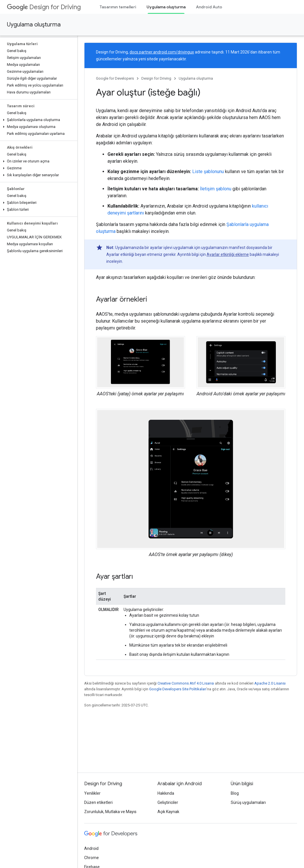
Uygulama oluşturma (34, 25)
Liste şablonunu (208, 172)
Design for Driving (44, 7)
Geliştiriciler (168, 802)
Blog (235, 793)
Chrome (92, 858)
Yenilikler (92, 793)
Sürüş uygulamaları (248, 802)
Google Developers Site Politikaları (178, 689)
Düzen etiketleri (98, 802)
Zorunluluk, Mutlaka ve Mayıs (110, 812)
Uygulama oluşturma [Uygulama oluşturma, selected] (166, 7)
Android (91, 848)
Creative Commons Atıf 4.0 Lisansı (186, 683)
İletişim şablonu (216, 189)
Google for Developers (115, 78)
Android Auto (209, 7)
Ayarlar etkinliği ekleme (228, 254)
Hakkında (166, 793)
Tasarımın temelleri (118, 7)
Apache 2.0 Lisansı (270, 683)
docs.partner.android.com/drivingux (162, 52)
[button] (37, 120)
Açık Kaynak (168, 812)
